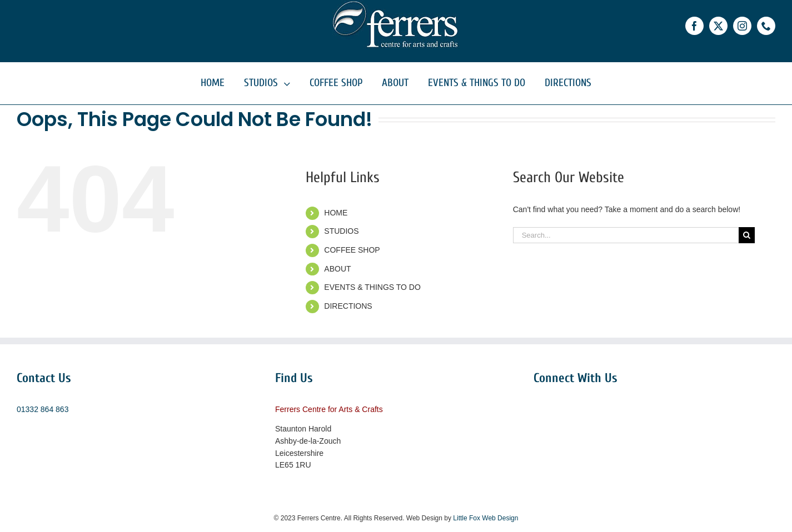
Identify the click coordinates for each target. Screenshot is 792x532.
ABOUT (337, 269)
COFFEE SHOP (352, 250)
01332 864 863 (43, 409)
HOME (336, 213)
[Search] (747, 235)
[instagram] (742, 26)
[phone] (766, 26)
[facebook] (694, 26)
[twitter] (718, 26)
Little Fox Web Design (485, 518)
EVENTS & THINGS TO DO (372, 287)
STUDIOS (341, 231)
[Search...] (626, 235)
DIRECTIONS (348, 306)
